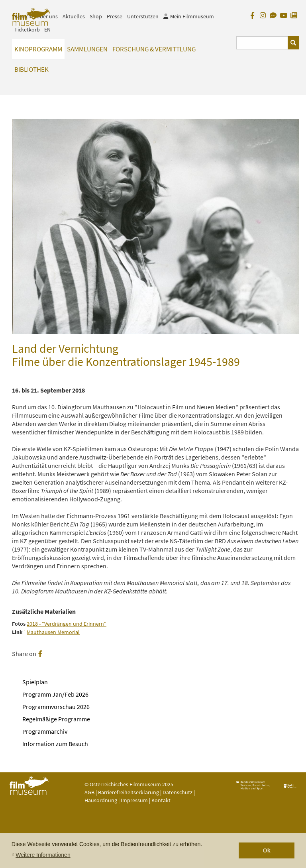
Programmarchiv (45, 731)
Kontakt (161, 800)
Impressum (134, 800)
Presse (115, 16)
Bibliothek (31, 69)
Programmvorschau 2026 (56, 707)
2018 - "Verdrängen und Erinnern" (67, 624)
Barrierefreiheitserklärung (128, 792)
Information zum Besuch (55, 744)
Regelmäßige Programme (56, 719)
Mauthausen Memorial (53, 632)
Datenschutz (178, 792)
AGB (89, 792)
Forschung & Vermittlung (154, 49)
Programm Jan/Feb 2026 (55, 694)
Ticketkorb (27, 29)
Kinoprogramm (38, 49)
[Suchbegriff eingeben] (262, 43)
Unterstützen (143, 16)
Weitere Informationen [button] (43, 855)
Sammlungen (87, 49)
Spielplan (35, 682)
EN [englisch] (47, 29)
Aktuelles (74, 16)
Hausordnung (101, 800)
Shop (96, 16)
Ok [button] (267, 850)
